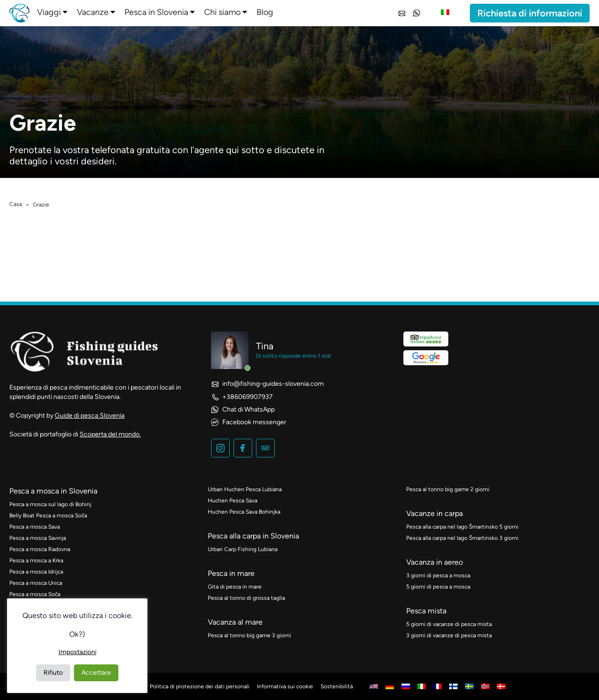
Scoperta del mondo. (110, 434)
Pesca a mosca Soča (35, 594)
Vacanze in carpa (435, 513)
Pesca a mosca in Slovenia (53, 491)
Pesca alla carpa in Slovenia (253, 536)
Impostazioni (77, 652)
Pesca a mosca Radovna (40, 549)
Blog (265, 12)
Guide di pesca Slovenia (90, 416)
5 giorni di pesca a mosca (438, 587)
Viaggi (49, 12)
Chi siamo (222, 12)
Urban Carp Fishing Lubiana (243, 549)
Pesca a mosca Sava (35, 527)
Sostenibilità (337, 686)
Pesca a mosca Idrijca (36, 572)
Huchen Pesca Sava (233, 501)
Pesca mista (426, 611)
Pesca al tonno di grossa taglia (246, 598)
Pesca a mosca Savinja (38, 538)
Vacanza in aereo (435, 562)
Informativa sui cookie (285, 686)
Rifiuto (53, 673)
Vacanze (93, 12)
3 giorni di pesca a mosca (438, 575)
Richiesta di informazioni (530, 13)
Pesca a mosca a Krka (36, 560)
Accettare (96, 673)
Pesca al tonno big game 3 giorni (249, 635)
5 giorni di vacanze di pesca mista (449, 624)
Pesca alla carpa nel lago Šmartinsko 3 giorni (462, 538)
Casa (16, 204)
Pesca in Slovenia (156, 12)
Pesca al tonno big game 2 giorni (448, 489)
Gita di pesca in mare (235, 587)
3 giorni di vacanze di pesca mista (449, 635)
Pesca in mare (231, 573)
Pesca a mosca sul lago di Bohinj (50, 504)
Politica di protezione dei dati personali (200, 686)
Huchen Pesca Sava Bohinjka (244, 512)
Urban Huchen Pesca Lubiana (245, 489)
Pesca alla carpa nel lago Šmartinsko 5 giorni (462, 527)
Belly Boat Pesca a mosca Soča (48, 516)
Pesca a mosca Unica (36, 583)
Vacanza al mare (235, 622)
